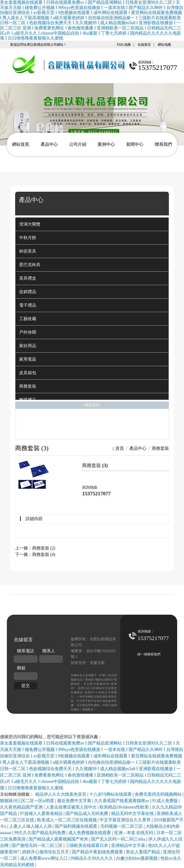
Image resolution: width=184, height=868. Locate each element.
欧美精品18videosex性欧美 (125, 807)
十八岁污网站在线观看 (111, 794)
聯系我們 (163, 144)
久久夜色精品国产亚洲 (22, 807)
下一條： (35, 554)
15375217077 (96, 493)
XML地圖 (124, 45)
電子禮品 (28, 305)
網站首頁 (21, 144)
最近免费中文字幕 (75, 801)
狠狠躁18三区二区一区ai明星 (28, 801)
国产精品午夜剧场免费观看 (98, 852)
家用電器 (28, 359)
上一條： (35, 548)
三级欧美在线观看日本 (87, 845)
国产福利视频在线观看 (77, 826)
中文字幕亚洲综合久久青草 (126, 820)
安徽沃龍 (97, 663)
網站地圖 (164, 45)
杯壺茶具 (28, 251)
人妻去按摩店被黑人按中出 (72, 807)
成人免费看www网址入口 (44, 858)
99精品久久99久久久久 (92, 858)
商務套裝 (28, 386)
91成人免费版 (166, 801)
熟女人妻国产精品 (144, 852)
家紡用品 (28, 346)
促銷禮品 (28, 292)
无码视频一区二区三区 (122, 826)
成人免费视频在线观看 (90, 833)
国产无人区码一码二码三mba (119, 839)
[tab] (92, 224)
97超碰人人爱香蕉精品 (42, 813)
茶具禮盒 (28, 278)
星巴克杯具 (30, 265)
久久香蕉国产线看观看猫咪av (122, 801)
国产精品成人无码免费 (87, 813)
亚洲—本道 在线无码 (134, 833)
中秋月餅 (28, 238)
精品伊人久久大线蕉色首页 (61, 794)
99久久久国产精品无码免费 (41, 833)
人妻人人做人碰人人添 (31, 826)
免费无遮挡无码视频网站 (159, 794)
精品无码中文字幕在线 (133, 813)
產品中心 (49, 144)
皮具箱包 (28, 373)
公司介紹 (78, 144)
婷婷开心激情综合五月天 (46, 852)
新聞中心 (135, 144)
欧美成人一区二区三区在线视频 (68, 820)
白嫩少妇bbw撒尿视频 (137, 858)
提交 (26, 686)
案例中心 (106, 144)
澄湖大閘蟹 (30, 224)
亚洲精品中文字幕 (129, 845)
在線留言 (144, 45)
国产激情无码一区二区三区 (38, 845)
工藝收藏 (28, 319)
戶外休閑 (28, 332)
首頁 (118, 448)
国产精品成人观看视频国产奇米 (59, 839)
